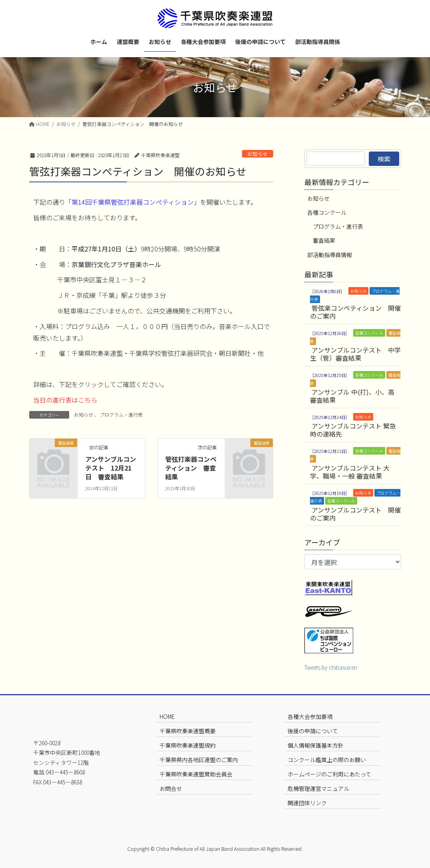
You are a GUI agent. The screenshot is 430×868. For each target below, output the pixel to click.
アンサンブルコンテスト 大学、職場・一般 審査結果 (350, 472)
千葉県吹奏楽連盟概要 (188, 731)
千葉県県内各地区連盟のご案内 (199, 760)
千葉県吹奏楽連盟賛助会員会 (196, 774)
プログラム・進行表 (121, 414)
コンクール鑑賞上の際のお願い (327, 760)
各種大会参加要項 (310, 716)
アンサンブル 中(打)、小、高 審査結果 (352, 396)
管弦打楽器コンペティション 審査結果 (191, 468)
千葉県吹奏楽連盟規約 (188, 745)
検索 (384, 159)
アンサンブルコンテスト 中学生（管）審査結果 (355, 354)
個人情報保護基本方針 (316, 745)
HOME (167, 716)
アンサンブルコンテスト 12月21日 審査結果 (111, 468)
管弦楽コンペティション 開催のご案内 (355, 312)
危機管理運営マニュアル (318, 788)
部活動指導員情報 (330, 255)
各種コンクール (327, 212)
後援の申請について (313, 731)
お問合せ (171, 788)
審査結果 (324, 240)
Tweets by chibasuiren (331, 667)
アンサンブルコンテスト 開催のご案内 (355, 514)
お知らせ (258, 154)
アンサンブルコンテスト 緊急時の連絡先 (353, 430)
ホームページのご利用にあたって (329, 774)
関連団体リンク (307, 803)
